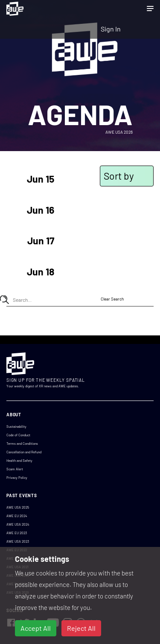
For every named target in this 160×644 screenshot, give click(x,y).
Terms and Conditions (22, 444)
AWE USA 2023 (18, 541)
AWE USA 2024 (18, 524)
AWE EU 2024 (17, 516)
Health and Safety (19, 461)
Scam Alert (15, 469)
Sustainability (16, 426)
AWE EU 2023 (17, 533)
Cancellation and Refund (24, 452)
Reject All (81, 628)
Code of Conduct (18, 435)
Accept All (36, 628)
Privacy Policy (17, 478)
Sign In (111, 29)
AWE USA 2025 (18, 507)
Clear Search (112, 299)
